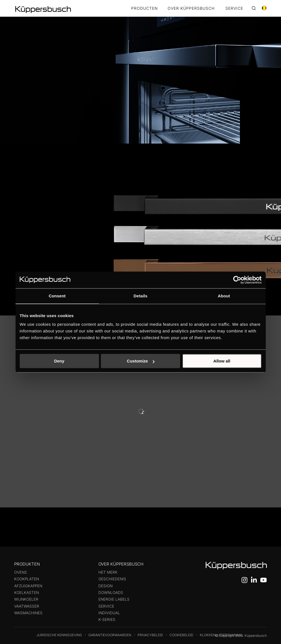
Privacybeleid (150, 635)
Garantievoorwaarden (110, 635)
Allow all (222, 361)
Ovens (21, 572)
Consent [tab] (57, 296)
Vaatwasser (27, 606)
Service (106, 606)
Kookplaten (27, 579)
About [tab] (224, 296)
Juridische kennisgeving (59, 635)
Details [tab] (141, 296)
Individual (109, 613)
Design (105, 586)
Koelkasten (27, 593)
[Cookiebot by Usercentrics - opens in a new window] (237, 280)
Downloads (111, 593)
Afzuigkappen (28, 586)
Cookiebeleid (181, 635)
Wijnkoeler (26, 599)
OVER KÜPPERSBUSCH (191, 8)
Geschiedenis (112, 579)
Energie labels (114, 599)
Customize (141, 361)
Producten (145, 8)
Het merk (108, 572)
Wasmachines (28, 613)
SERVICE (234, 8)
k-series (107, 620)
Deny (59, 361)
